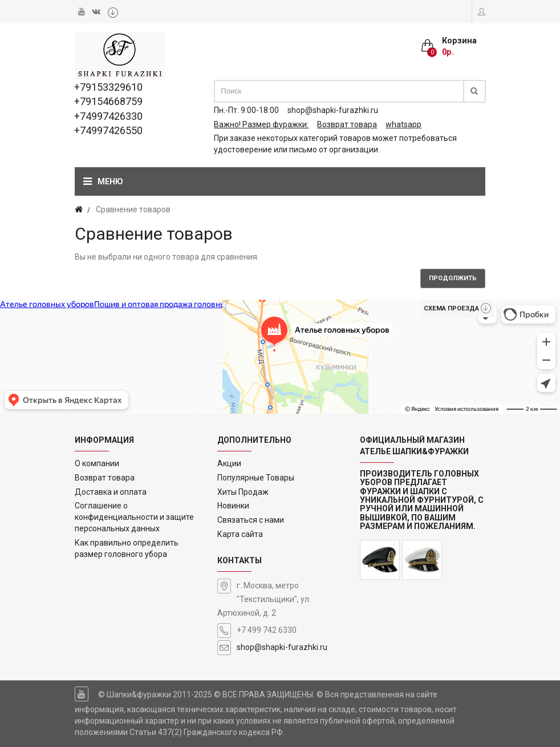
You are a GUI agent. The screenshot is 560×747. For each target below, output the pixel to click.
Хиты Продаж (243, 492)
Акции (229, 463)
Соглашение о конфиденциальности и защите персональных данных (134, 517)
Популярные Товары (256, 478)
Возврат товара (105, 478)
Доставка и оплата (111, 492)
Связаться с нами (251, 520)
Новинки (233, 506)
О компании (97, 463)
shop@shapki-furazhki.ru (282, 647)
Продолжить (453, 278)
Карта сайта (240, 534)
